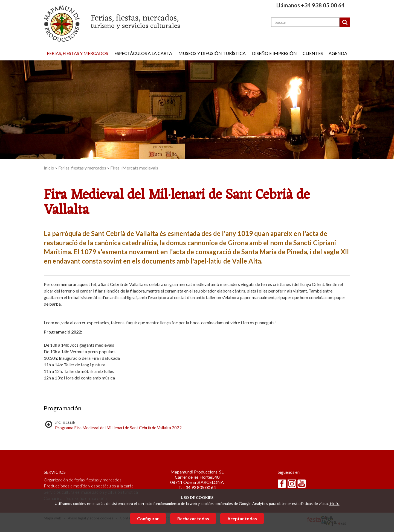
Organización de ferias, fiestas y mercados (83, 480)
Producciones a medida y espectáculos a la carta (89, 486)
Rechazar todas (193, 518)
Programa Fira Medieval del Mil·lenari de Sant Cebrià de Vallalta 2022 (118, 428)
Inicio (49, 168)
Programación (63, 408)
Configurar (148, 518)
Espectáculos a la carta (143, 53)
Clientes (313, 53)
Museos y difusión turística (212, 53)
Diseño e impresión (274, 53)
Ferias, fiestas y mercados (77, 53)
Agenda (338, 53)
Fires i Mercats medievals (134, 168)
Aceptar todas (242, 518)
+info (334, 503)
